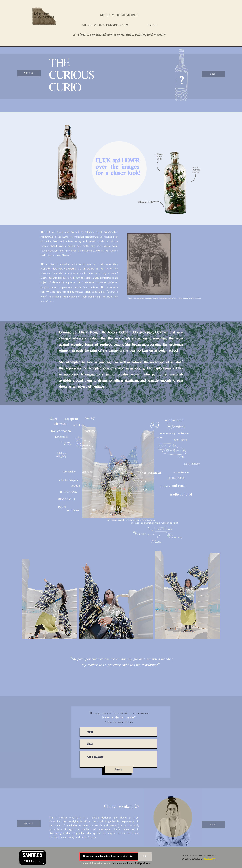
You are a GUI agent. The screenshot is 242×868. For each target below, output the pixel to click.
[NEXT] (213, 74)
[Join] (145, 856)
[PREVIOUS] (29, 73)
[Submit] (119, 769)
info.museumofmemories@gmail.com (131, 863)
